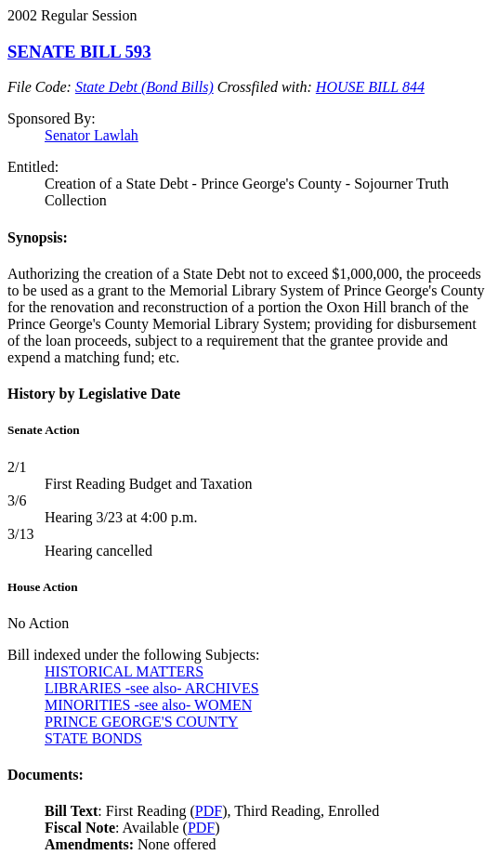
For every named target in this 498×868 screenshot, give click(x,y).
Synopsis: (38, 237)
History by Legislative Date (94, 394)
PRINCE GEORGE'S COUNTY (141, 722)
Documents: (46, 775)
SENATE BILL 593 (79, 52)
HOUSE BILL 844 (370, 87)
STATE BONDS (93, 738)
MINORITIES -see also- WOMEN (148, 705)
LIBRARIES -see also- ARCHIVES (152, 688)
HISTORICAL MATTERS (124, 671)
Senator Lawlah (92, 135)
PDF (209, 811)
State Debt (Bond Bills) (144, 87)
